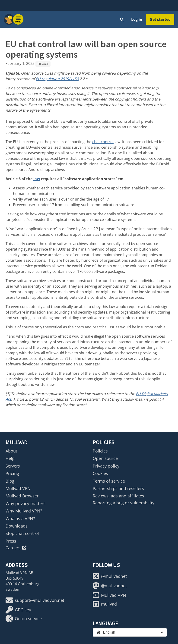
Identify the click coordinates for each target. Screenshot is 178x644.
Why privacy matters (25, 503)
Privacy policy (106, 466)
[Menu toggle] (18, 19)
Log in (137, 19)
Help (10, 458)
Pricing (12, 473)
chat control (103, 142)
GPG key (18, 610)
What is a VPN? (20, 518)
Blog (10, 481)
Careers (16, 548)
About (11, 451)
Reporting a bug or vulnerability (124, 503)
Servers (13, 466)
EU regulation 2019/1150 (57, 79)
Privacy (43, 64)
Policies (100, 451)
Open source (105, 458)
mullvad (105, 604)
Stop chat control (22, 533)
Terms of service (109, 481)
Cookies (100, 473)
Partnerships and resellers (118, 488)
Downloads (17, 526)
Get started (160, 19)
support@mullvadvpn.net (35, 600)
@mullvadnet (110, 576)
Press (11, 541)
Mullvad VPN (18, 488)
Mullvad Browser (22, 496)
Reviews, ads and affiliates (118, 496)
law (37, 179)
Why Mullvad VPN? (24, 511)
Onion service (24, 619)
